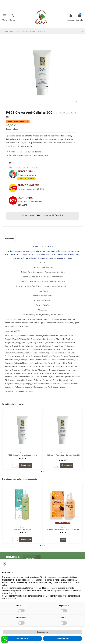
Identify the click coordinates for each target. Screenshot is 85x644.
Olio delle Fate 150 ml (22, 529)
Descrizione (9, 238)
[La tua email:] (29, 558)
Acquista (26, 465)
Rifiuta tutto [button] (22, 638)
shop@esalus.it (54, 2)
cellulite (26, 167)
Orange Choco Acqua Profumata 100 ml (63, 529)
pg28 (35, 167)
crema (10, 167)
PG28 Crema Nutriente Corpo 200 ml (22, 455)
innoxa (18, 167)
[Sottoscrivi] (38, 558)
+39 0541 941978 (26, 178)
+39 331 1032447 (32, 2)
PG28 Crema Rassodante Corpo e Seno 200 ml (63, 456)
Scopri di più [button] (42, 632)
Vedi (63, 540)
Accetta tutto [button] (63, 638)
